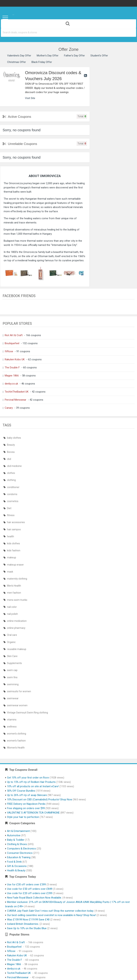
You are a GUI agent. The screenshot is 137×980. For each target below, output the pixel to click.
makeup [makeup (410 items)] (12, 557)
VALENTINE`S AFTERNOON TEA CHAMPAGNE (33, 813)
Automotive (14, 835)
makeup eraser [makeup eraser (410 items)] (15, 565)
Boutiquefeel (12, 343)
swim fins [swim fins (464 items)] (12, 677)
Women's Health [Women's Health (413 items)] (16, 748)
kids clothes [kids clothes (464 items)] (13, 543)
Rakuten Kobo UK (15, 359)
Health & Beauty (16, 870)
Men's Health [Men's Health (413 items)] (14, 586)
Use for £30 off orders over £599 (26, 884)
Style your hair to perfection (23, 817)
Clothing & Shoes (17, 844)
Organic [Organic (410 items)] (11, 642)
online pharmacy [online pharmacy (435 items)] (16, 628)
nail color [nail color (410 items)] (12, 607)
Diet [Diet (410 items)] (9, 508)
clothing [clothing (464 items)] (11, 480)
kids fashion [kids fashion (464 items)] (14, 550)
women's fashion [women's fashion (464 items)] (16, 741)
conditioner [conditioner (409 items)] (13, 487)
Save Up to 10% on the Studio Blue (27, 928)
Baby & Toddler (16, 840)
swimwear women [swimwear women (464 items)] (17, 705)
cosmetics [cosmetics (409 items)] (13, 501)
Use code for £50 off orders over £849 (30, 889)
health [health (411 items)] (10, 536)
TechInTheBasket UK (17, 392)
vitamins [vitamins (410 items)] (12, 720)
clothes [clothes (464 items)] (11, 473)
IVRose (9, 351)
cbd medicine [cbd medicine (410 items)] (14, 466)
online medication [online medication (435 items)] (17, 621)
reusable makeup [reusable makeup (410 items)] (17, 649)
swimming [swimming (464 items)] (13, 684)
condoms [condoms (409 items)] (12, 494)
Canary (9, 408)
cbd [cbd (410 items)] (9, 459)
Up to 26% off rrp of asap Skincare (27, 795)
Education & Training (19, 857)
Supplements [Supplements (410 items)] (14, 663)
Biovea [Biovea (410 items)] (11, 452)
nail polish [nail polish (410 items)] (12, 614)
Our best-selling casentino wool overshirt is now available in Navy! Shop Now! (51, 915)
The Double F (12, 367)
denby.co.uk (11, 384)
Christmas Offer (17, 62)
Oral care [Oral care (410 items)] (12, 635)
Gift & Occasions (17, 866)
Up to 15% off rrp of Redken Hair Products (31, 782)
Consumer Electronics (20, 853)
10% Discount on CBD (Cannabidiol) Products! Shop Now (40, 799)
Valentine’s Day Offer (19, 56)
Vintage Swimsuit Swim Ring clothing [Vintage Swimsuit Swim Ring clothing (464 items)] (27, 713)
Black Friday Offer (42, 62)
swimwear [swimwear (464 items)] (13, 698)
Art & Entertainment (18, 831)
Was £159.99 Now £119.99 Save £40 (28, 920)
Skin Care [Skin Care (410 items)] (12, 656)
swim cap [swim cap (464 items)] (12, 670)
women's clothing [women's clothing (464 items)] (17, 734)
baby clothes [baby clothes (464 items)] (14, 438)
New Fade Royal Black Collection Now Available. (34, 898)
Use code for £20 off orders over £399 (30, 893)
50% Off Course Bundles (21, 791)
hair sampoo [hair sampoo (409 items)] (14, 529)
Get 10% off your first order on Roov (28, 778)
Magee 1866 (12, 376)
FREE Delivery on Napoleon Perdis (26, 804)
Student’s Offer (99, 56)
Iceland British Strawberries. (23, 924)
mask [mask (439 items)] (10, 572)
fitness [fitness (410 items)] (11, 515)
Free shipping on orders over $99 (26, 808)
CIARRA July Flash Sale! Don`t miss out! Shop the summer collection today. (50, 911)
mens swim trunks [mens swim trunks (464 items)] (17, 600)
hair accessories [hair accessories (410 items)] (16, 522)
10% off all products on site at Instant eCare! (33, 786)
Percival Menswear (15, 400)
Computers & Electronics (21, 849)
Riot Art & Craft (14, 335)
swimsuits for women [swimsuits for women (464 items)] (19, 691)
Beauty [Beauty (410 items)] (11, 445)
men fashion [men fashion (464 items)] (14, 593)
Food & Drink (14, 862)
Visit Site (30, 98)
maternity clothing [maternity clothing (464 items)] (17, 579)
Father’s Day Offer (74, 56)
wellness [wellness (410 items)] (12, 727)
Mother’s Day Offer (48, 56)
